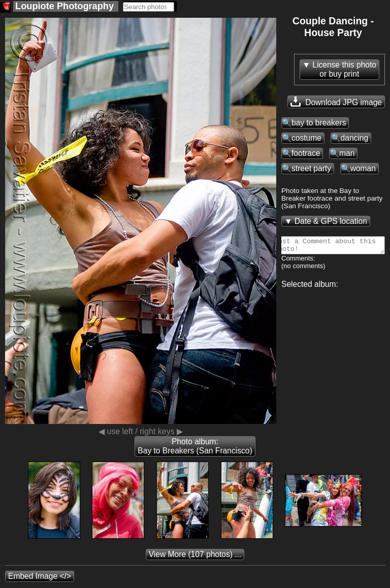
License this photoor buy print (344, 69)
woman (363, 168)
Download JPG (336, 102)
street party (311, 168)
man (347, 153)
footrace (306, 153)
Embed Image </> (40, 576)
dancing (355, 138)
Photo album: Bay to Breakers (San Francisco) (195, 446)
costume (306, 138)
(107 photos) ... (195, 554)
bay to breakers (319, 123)
